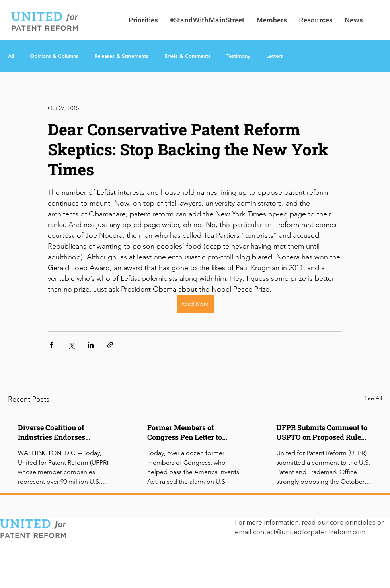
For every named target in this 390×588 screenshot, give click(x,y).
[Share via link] (110, 345)
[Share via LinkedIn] (91, 345)
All (11, 56)
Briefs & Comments (187, 56)
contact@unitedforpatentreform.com (309, 532)
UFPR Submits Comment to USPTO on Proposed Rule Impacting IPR (322, 432)
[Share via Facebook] (52, 345)
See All (373, 398)
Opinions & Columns (54, 56)
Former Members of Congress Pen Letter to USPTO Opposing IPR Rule (192, 432)
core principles (353, 523)
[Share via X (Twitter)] (71, 345)
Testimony (238, 56)
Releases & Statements (121, 56)
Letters (275, 56)
